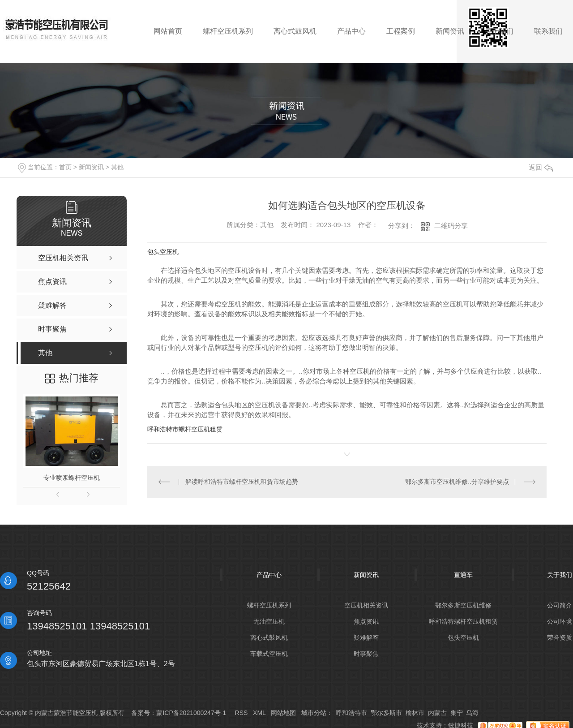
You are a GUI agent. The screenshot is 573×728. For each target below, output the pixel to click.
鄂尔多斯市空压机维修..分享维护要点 (457, 482)
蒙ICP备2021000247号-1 (191, 713)
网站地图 (283, 713)
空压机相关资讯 (366, 605)
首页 (65, 167)
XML (259, 713)
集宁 (457, 713)
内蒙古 (437, 713)
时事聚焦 (366, 654)
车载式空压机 (269, 654)
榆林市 (415, 713)
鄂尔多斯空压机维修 (463, 605)
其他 (117, 167)
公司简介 (560, 605)
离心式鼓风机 (269, 638)
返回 (541, 167)
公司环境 (560, 621)
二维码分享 (451, 226)
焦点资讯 (366, 621)
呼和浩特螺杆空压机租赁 (463, 621)
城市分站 (314, 713)
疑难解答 (366, 638)
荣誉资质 (560, 638)
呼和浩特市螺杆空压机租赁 (185, 429)
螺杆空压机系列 (269, 605)
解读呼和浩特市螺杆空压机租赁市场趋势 (242, 482)
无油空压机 (269, 621)
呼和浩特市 (351, 713)
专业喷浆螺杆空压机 (72, 478)
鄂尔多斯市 (386, 713)
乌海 (472, 713)
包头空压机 (163, 252)
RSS (242, 713)
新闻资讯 (91, 167)
